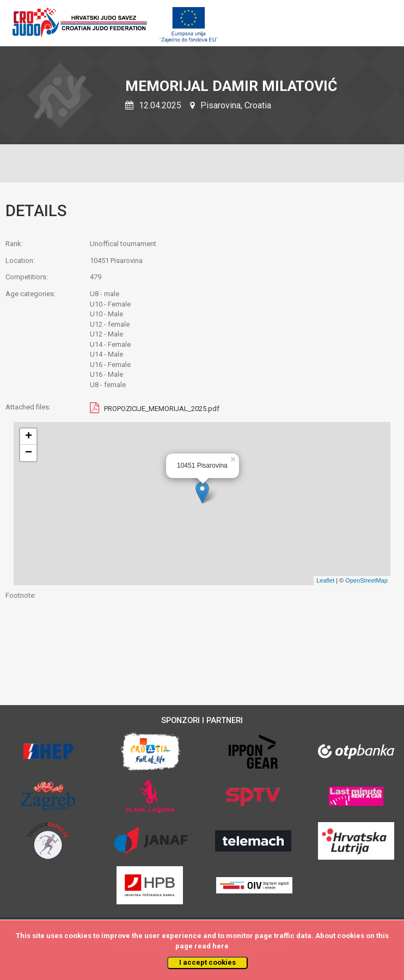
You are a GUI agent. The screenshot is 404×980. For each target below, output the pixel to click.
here (221, 946)
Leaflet (325, 580)
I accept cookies (207, 962)
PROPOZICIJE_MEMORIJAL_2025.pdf (162, 409)
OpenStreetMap (366, 580)
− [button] (29, 453)
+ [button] (29, 437)
